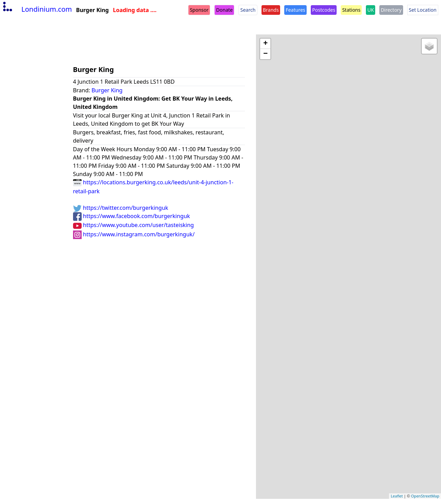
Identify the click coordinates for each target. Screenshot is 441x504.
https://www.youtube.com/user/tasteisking (134, 225)
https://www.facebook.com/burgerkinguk (132, 216)
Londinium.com (37, 9)
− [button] (265, 54)
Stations (351, 10)
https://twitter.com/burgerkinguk (121, 208)
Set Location (423, 10)
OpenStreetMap (425, 496)
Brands (271, 10)
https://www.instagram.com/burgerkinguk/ (134, 234)
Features (295, 10)
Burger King (107, 90)
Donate (224, 10)
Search (248, 10)
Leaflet (397, 496)
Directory (391, 10)
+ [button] (265, 44)
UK (371, 10)
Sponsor (199, 10)
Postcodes (324, 10)
